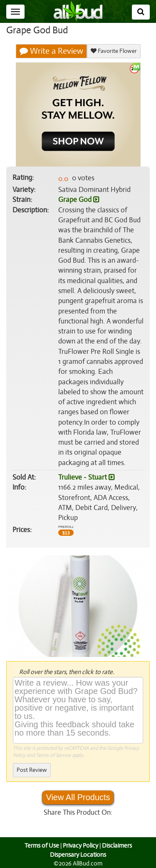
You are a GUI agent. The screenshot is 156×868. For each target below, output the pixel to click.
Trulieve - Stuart (86, 478)
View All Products (78, 797)
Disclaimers (117, 846)
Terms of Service (53, 755)
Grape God (78, 200)
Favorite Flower (113, 51)
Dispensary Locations (78, 855)
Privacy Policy (80, 846)
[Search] (141, 12)
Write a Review (52, 51)
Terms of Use (41, 846)
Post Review (32, 770)
